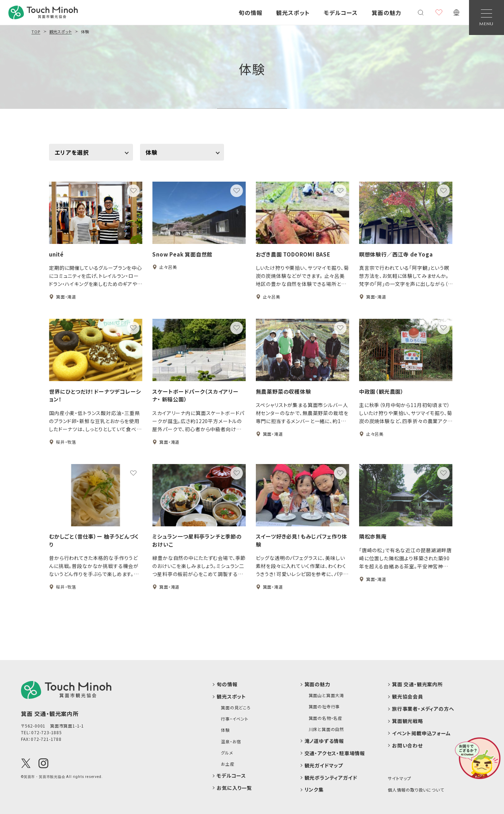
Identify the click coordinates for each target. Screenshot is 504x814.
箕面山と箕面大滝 (326, 695)
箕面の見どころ (236, 708)
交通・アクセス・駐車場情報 (335, 753)
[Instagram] (43, 763)
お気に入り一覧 (234, 788)
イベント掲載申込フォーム (421, 733)
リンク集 (314, 790)
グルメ (227, 753)
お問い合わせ (407, 746)
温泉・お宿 (231, 742)
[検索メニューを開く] (421, 13)
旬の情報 (227, 684)
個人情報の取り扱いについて (416, 790)
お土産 (227, 764)
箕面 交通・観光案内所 (417, 684)
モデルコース (231, 776)
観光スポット (231, 697)
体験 (252, 69)
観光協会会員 (408, 697)
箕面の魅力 (317, 684)
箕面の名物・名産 (325, 718)
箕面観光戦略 (408, 721)
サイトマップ (400, 778)
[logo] (66, 690)
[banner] (43, 12)
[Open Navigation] (486, 17)
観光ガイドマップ (324, 766)
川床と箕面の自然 (326, 729)
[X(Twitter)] (26, 763)
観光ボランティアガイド (331, 778)
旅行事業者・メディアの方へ (423, 709)
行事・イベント (235, 719)
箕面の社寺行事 (324, 707)
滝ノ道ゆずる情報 (324, 741)
